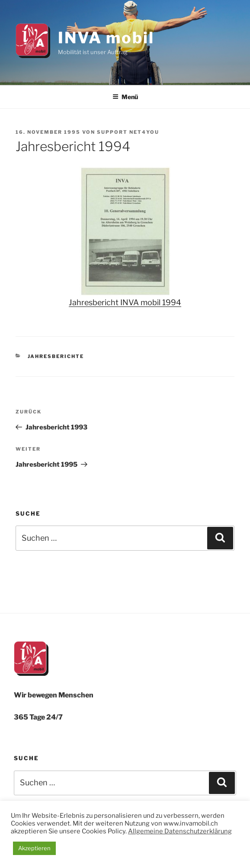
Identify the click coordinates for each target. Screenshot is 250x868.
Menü (125, 97)
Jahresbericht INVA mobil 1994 (125, 302)
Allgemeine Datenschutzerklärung (180, 831)
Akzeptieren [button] (34, 848)
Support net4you (128, 132)
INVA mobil (106, 38)
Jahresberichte (56, 356)
